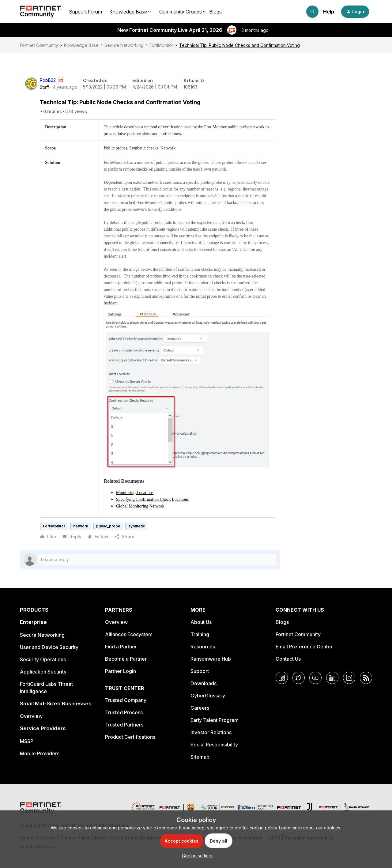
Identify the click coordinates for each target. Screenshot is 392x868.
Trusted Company (126, 700)
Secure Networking (124, 45)
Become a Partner (126, 659)
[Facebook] (282, 678)
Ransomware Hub (211, 659)
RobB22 (48, 80)
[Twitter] (299, 678)
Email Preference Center (304, 647)
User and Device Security (49, 647)
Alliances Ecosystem (129, 634)
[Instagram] (349, 678)
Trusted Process (124, 712)
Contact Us (288, 659)
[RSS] (366, 678)
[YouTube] (315, 678)
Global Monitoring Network (140, 506)
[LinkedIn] (332, 678)
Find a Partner (121, 647)
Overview (31, 716)
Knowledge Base (81, 45)
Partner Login (121, 671)
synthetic (137, 526)
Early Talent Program (215, 720)
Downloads (204, 683)
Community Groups (181, 12)
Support (200, 671)
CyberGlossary (208, 696)
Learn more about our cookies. (310, 828)
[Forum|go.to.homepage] (41, 12)
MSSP (27, 741)
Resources (203, 647)
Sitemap (200, 757)
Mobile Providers (40, 753)
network (81, 526)
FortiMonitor (161, 45)
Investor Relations (211, 732)
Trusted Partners (124, 725)
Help (329, 12)
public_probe (108, 526)
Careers (200, 708)
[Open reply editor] (150, 560)
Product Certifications (130, 737)
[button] (355, 12)
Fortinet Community (39, 45)
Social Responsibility (214, 745)
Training (200, 634)
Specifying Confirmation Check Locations (153, 499)
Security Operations (43, 659)
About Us (201, 622)
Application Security (43, 672)
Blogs (215, 12)
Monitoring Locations (135, 493)
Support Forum (85, 12)
